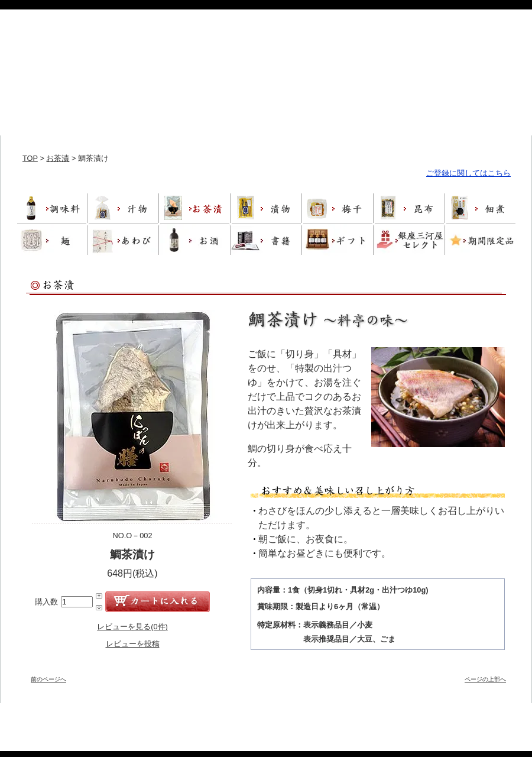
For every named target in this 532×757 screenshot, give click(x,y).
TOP (30, 158)
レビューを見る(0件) (132, 627)
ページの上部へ (485, 679)
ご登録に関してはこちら (468, 173)
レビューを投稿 (133, 644)
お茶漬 (58, 158)
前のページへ (48, 679)
